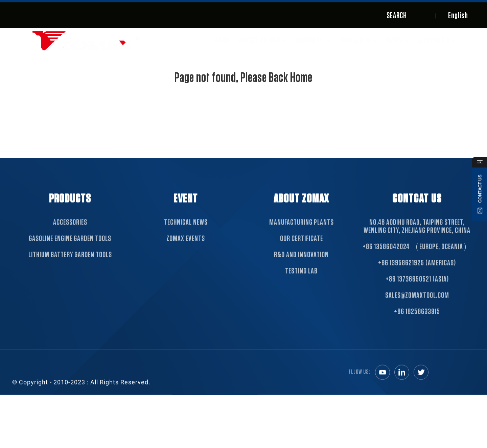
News (398, 41)
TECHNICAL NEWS (186, 228)
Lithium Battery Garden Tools (70, 261)
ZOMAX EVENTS (186, 244)
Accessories (70, 228)
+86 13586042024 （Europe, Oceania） (417, 253)
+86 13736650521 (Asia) (417, 285)
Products (358, 41)
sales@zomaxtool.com (417, 301)
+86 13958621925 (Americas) (417, 269)
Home (223, 41)
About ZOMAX (263, 41)
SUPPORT (313, 41)
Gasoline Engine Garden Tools (70, 244)
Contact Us (436, 41)
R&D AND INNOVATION (301, 261)
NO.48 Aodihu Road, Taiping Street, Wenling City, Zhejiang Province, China (417, 232)
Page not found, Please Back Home (243, 78)
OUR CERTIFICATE (302, 244)
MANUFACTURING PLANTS (302, 228)
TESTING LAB (301, 277)
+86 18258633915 (417, 317)
